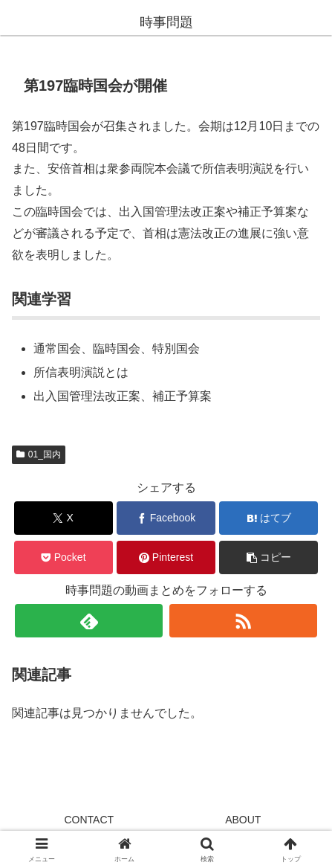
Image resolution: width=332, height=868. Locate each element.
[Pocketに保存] (64, 557)
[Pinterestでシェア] (166, 557)
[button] (268, 557)
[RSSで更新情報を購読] (243, 621)
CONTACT (89, 820)
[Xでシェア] (64, 518)
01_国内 (39, 454)
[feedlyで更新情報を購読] (89, 621)
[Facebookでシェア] (166, 518)
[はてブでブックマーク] (268, 518)
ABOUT (243, 820)
